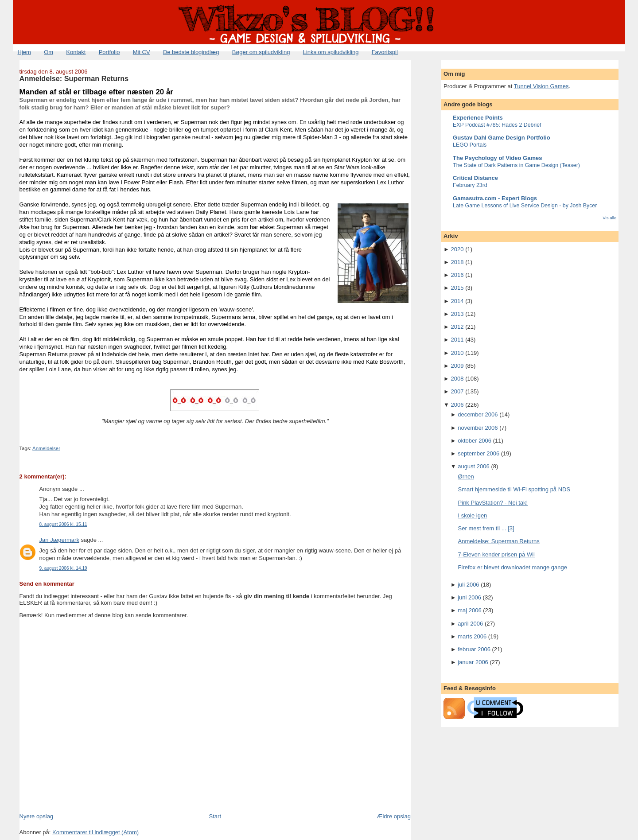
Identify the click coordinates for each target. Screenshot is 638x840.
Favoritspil (385, 52)
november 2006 (478, 428)
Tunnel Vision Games (541, 86)
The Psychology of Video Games (497, 158)
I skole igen (473, 515)
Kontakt (76, 52)
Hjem (24, 52)
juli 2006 (468, 585)
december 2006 (478, 414)
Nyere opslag (37, 816)
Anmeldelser (46, 448)
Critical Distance (475, 178)
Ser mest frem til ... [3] (486, 528)
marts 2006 (472, 636)
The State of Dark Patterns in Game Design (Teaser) (516, 165)
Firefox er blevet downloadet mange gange (513, 567)
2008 (457, 379)
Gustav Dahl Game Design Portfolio (502, 138)
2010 (457, 353)
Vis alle (609, 218)
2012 (457, 327)
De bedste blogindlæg (191, 52)
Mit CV (142, 52)
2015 (457, 288)
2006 (457, 405)
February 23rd (470, 185)
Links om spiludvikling (331, 52)
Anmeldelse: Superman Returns (74, 78)
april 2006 (470, 624)
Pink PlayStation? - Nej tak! (493, 503)
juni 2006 (469, 597)
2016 (457, 275)
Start (215, 816)
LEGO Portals (470, 145)
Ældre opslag (394, 816)
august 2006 (474, 466)
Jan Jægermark (59, 540)
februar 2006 (474, 649)
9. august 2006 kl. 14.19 (63, 568)
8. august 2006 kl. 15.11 (63, 524)
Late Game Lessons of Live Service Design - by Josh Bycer (525, 206)
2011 (457, 340)
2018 (457, 262)
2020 (457, 249)
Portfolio (109, 52)
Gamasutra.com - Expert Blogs (495, 198)
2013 (457, 314)
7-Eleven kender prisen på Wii (496, 554)
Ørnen (466, 476)
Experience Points (478, 118)
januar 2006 (473, 662)
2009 (457, 366)
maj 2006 (469, 610)
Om (49, 52)
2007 (457, 391)
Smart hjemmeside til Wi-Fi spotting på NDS (514, 489)
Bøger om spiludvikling (261, 52)
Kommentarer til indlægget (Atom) (95, 832)
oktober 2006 (475, 441)
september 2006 (478, 453)
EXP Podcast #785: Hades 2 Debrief (497, 125)
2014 (457, 301)
